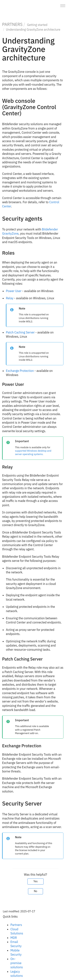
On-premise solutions (17, 963)
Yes (35, 881)
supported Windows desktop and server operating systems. (33, 452)
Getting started (37, 25)
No (36, 891)
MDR (14, 938)
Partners (16, 925)
